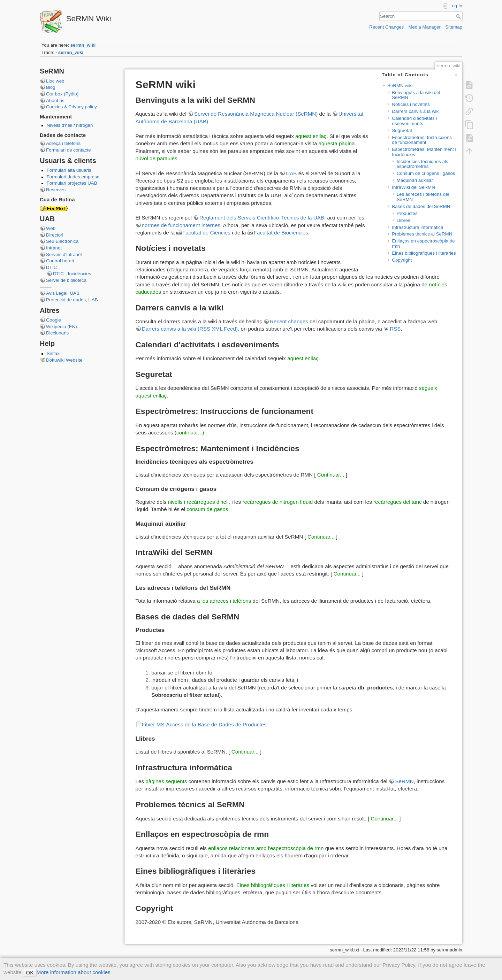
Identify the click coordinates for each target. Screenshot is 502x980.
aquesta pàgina (337, 143)
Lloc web (55, 81)
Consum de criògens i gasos (426, 173)
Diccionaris (57, 333)
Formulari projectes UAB (72, 183)
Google (54, 320)
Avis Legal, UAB (63, 293)
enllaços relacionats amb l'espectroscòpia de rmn (266, 848)
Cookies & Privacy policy (71, 107)
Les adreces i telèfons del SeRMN (423, 197)
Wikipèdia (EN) (62, 327)
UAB (291, 173)
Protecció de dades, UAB (72, 300)
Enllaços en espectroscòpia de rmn (423, 244)
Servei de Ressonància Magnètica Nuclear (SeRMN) (256, 114)
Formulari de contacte (69, 150)
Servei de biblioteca (66, 280)
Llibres (404, 220)
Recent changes (289, 321)
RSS (395, 329)
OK (30, 973)
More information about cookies (74, 972)
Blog (51, 87)
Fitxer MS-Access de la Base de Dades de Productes (204, 724)
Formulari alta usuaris (69, 170)
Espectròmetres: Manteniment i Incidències (424, 152)
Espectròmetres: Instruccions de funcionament (422, 140)
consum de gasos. (208, 509)
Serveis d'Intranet (64, 254)
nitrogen (84, 125)
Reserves (56, 190)
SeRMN (404, 781)
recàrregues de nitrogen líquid (277, 502)
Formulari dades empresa (73, 177)
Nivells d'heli (60, 125)
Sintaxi (54, 353)
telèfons (242, 601)
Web (51, 228)
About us (55, 101)
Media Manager (425, 27)
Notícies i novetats (411, 104)
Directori (55, 235)
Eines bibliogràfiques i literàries (424, 253)
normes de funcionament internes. (182, 225)
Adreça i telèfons (63, 143)
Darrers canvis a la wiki (416, 111)
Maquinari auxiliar (415, 180)
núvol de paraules (157, 158)
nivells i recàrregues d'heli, (199, 502)
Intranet (54, 248)
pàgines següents (166, 781)
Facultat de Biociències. (282, 233)
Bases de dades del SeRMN (421, 206)
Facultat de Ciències (206, 233)
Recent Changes (386, 27)
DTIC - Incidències (72, 274)
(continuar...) (189, 433)
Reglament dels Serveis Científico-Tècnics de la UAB (262, 218)
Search (459, 16)
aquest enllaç (311, 136)
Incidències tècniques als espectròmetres (423, 164)
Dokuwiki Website (64, 360)
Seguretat (402, 130)
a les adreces (213, 601)
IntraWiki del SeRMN (413, 187)
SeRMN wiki (400, 86)
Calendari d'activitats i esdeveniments (414, 121)
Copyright (402, 260)
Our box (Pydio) (62, 94)
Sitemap (454, 27)
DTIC (51, 267)
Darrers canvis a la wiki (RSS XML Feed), (191, 329)
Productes (407, 213)
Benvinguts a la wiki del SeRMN (416, 95)
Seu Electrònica (62, 241)
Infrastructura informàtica (417, 227)
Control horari (60, 261)
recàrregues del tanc (397, 502)
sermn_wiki (83, 45)
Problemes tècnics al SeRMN (422, 234)
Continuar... (331, 475)
